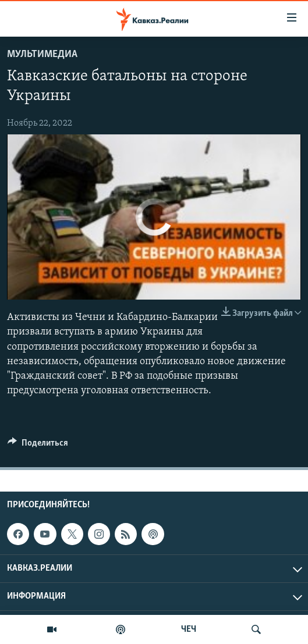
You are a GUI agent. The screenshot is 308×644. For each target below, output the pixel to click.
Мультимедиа (42, 54)
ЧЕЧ (189, 629)
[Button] (38, 446)
